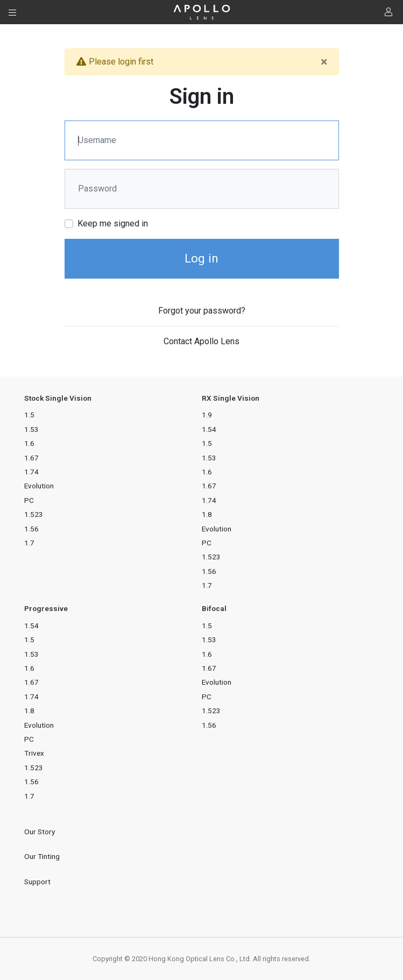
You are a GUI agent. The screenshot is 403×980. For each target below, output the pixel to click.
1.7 (29, 543)
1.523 (34, 514)
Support (37, 882)
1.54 (209, 429)
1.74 (31, 472)
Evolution (39, 486)
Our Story (40, 832)
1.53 (31, 429)
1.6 (29, 443)
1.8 (207, 514)
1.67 (31, 458)
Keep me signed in (113, 223)
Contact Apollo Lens (201, 341)
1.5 (29, 415)
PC (29, 500)
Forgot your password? (202, 311)
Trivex (34, 753)
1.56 (31, 529)
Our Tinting (42, 856)
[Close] (324, 62)
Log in (201, 258)
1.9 (207, 415)
